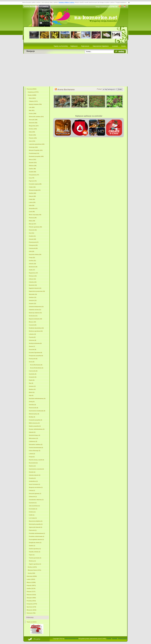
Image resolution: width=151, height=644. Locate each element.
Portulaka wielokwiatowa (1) (37, 533)
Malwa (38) (32, 221)
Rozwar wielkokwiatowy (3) (37, 429)
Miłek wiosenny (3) (34, 423)
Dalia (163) (32, 132)
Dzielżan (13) (33, 297)
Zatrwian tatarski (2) (35, 475)
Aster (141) (32, 141)
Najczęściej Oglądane (101, 46)
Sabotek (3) (32, 432)
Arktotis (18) (32, 264)
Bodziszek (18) (33, 267)
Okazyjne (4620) (31, 598)
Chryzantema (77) (34, 175)
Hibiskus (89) (33, 166)
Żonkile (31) (32, 236)
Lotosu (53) (32, 202)
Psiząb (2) (32, 457)
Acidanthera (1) (33, 481)
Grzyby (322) (31, 573)
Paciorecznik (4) (34, 408)
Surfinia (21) (32, 261)
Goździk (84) (32, 172)
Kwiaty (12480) (32, 95)
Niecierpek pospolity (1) (36, 524)
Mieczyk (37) (32, 224)
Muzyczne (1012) (31, 610)
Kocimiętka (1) (33, 509)
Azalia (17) (32, 270)
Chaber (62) (32, 187)
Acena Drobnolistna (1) (37, 368)
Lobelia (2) (32, 454)
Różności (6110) (31, 595)
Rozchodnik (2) (33, 463)
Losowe (115, 46)
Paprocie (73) (33, 181)
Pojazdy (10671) (31, 585)
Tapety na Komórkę (61, 46)
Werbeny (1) (32, 561)
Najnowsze (85, 46)
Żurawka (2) (32, 478)
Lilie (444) (32, 107)
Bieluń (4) (32, 392)
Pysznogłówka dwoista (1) (36, 539)
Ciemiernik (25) (33, 248)
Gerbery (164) (33, 129)
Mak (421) (32, 110)
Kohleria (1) (32, 512)
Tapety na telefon (32, 622)
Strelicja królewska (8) (35, 343)
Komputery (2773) (32, 604)
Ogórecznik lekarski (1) (35, 527)
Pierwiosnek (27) (34, 242)
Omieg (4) (32, 402)
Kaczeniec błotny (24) (35, 254)
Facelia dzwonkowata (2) (36, 448)
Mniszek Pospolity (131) (36, 150)
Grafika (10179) (31, 589)
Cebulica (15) (33, 282)
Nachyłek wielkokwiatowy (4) (37, 399)
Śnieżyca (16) (33, 276)
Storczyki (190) (33, 120)
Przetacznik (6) (33, 359)
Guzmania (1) (33, 503)
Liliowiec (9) (32, 334)
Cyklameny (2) (33, 441)
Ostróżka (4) (32, 405)
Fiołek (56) (32, 199)
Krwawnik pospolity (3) (35, 420)
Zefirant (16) (32, 279)
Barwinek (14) (33, 285)
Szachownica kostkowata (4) (37, 411)
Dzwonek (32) (33, 230)
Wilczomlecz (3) (33, 438)
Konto (124, 46)
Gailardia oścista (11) (35, 310)
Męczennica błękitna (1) (36, 521)
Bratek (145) (32, 135)
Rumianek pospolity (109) (36, 156)
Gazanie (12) (32, 304)
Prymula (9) (32, 337)
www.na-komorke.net (71, 639)
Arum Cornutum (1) (34, 484)
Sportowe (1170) (31, 607)
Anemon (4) (32, 386)
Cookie (109, 639)
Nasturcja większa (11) (35, 313)
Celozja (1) (32, 490)
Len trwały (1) (33, 518)
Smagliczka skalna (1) (35, 543)
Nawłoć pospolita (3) (35, 426)
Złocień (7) (32, 346)
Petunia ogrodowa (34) (35, 227)
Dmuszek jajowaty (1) (35, 494)
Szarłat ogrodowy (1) (35, 549)
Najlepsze (74, 46)
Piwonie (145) (33, 138)
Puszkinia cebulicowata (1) (37, 536)
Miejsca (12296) (31, 582)
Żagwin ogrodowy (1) (35, 564)
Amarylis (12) (33, 300)
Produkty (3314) (31, 601)
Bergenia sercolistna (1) (36, 487)
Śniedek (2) (32, 472)
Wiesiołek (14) (33, 294)
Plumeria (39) (33, 218)
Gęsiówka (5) (33, 374)
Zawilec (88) (32, 169)
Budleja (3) (32, 417)
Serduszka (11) (33, 316)
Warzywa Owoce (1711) (34, 570)
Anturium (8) (32, 340)
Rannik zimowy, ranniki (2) (36, 460)
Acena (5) (32, 362)
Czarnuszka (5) (33, 371)
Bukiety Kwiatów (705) (35, 104)
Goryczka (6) (33, 349)
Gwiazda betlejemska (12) (36, 307)
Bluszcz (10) (32, 322)
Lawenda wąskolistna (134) (37, 144)
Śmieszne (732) (31, 613)
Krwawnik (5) (33, 377)
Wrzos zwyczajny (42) (35, 215)
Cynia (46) (32, 212)
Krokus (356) (33, 113)
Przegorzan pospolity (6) (36, 356)
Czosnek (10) (33, 325)
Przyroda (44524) (32, 89)
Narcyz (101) (32, 159)
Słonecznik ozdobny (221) (36, 117)
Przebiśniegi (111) (34, 153)
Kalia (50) (32, 205)
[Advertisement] (75, 70)
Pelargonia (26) (33, 245)
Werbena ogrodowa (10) (36, 331)
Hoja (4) (31, 395)
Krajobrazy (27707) (33, 92)
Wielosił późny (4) (34, 414)
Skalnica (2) (32, 466)
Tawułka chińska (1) (35, 552)
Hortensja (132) (33, 147)
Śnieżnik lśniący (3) (34, 435)
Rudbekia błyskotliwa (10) (36, 328)
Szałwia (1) (32, 546)
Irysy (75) (32, 178)
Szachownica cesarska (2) (36, 469)
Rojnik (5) (32, 380)
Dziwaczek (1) (33, 497)
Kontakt (115, 639)
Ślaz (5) (31, 383)
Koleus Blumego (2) (35, 451)
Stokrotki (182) (33, 123)
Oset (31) (31, 233)
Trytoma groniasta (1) (35, 558)
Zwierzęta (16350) (32, 576)
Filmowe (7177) (31, 592)
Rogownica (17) (33, 273)
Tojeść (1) (32, 555)
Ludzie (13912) (31, 579)
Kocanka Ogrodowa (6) (35, 353)
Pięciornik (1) (33, 530)
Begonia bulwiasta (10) (35, 319)
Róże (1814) (32, 98)
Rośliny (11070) (32, 567)
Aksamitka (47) (33, 209)
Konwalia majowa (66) (35, 184)
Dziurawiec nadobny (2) (36, 444)
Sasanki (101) (33, 163)
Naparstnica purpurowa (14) (37, 291)
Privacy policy (123, 639)
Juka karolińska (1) (34, 506)
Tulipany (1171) (33, 101)
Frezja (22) (32, 258)
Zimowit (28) (32, 239)
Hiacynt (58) (32, 196)
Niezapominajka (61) (35, 190)
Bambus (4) (32, 389)
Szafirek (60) (32, 193)
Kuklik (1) (32, 515)
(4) (36, 365)
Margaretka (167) (34, 126)
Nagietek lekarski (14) (35, 288)
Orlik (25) (32, 251)
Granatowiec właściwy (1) (36, 500)
